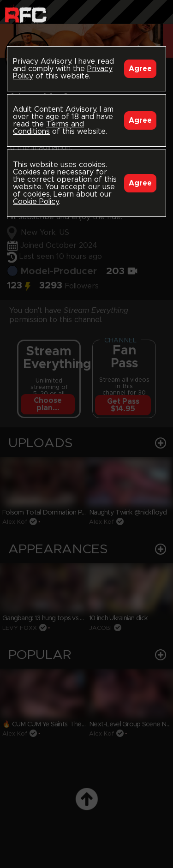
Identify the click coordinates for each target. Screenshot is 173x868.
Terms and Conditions (48, 128)
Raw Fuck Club (26, 14)
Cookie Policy (36, 202)
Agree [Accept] (140, 69)
